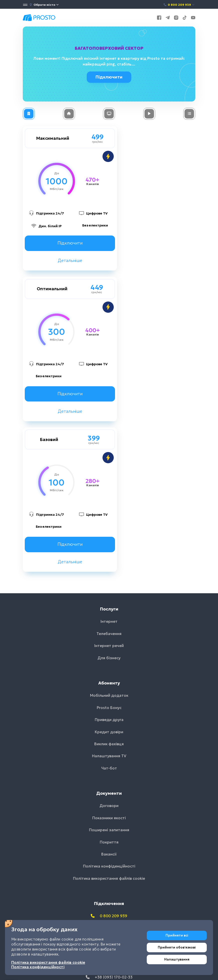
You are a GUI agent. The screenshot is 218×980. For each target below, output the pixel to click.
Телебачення (109, 489)
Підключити (110, 77)
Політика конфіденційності (109, 722)
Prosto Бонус (109, 563)
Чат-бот (109, 624)
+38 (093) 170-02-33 (109, 833)
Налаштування (177, 959)
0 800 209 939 (179, 5)
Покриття (109, 698)
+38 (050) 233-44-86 (109, 821)
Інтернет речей (109, 502)
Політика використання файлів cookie (109, 734)
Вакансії (109, 710)
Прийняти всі (177, 935)
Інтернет (109, 477)
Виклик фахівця (109, 600)
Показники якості (109, 674)
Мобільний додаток (109, 551)
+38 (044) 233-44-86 (109, 797)
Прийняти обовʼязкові (177, 947)
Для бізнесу (109, 514)
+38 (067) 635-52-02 (109, 809)
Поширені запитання (109, 686)
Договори (109, 662)
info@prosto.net (109, 845)
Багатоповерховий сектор (109, 48)
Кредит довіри (109, 588)
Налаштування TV (109, 612)
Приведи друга (109, 576)
